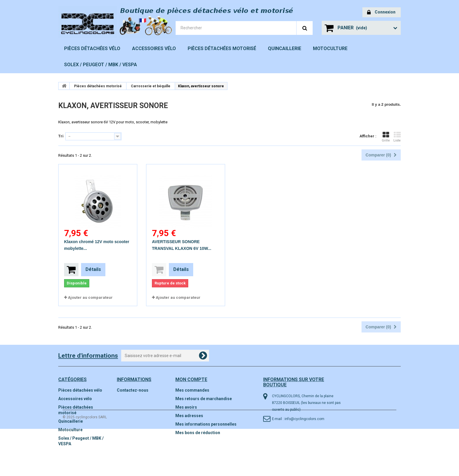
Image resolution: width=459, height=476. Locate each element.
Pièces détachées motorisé (222, 48)
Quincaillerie (285, 48)
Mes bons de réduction (198, 433)
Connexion (381, 12)
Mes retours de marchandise (204, 399)
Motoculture (330, 48)
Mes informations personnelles (206, 424)
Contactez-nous (133, 390)
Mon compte (191, 379)
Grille (386, 137)
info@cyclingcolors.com (304, 419)
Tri (61, 136)
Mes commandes (192, 390)
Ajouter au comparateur (90, 297)
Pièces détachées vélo (92, 48)
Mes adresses (189, 416)
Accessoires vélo (154, 48)
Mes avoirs (186, 407)
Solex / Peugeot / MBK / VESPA (101, 65)
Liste (397, 137)
